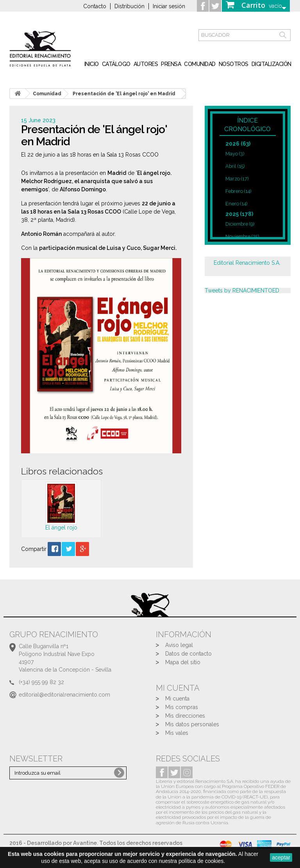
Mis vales (177, 733)
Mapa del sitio (183, 662)
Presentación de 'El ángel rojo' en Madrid (124, 94)
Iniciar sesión (169, 6)
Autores (146, 64)
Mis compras (182, 707)
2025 (239, 214)
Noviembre (242, 236)
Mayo (235, 154)
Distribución (129, 6)
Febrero (238, 191)
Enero (236, 204)
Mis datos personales (192, 724)
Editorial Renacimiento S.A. (247, 263)
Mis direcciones (185, 716)
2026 (238, 144)
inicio (92, 64)
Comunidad (200, 64)
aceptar (281, 857)
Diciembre (240, 224)
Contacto (95, 6)
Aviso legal (179, 645)
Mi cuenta (177, 699)
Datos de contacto (188, 654)
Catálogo (116, 64)
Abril (235, 166)
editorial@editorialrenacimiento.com (64, 695)
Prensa (171, 64)
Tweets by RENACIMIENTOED (242, 291)
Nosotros (234, 64)
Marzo (237, 179)
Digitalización (271, 64)
